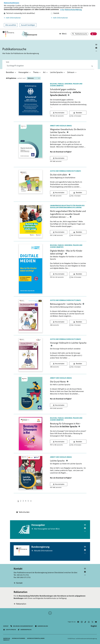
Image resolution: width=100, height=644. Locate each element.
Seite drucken (23, 512)
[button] (26, 18)
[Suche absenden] (92, 66)
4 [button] (26, 501)
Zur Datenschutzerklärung (72, 10)
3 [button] (23, 501)
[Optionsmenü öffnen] (96, 51)
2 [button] (21, 501)
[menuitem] (11, 72)
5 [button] (28, 501)
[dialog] (50, 15)
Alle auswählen (11, 25)
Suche (8, 62)
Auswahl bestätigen (28, 25)
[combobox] (20, 66)
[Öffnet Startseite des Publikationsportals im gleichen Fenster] (8, 34)
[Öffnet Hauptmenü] (63, 34)
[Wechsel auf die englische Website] (94, 626)
